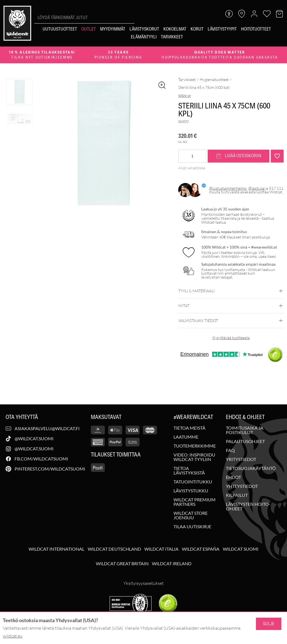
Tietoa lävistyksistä (189, 471)
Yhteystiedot (242, 486)
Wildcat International (56, 549)
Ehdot (233, 477)
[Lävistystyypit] (222, 29)
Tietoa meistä (189, 428)
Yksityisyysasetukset (143, 583)
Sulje (269, 624)
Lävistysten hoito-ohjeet (248, 506)
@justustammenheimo (228, 188)
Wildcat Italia (161, 549)
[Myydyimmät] (113, 29)
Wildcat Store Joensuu (191, 515)
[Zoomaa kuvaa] (162, 85)
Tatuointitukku (193, 482)
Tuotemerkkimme (195, 446)
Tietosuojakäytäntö (251, 468)
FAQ (230, 450)
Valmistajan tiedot (231, 321)
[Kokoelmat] (175, 29)
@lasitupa (256, 188)
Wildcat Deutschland (114, 549)
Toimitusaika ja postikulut (245, 430)
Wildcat (185, 96)
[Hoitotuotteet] (256, 29)
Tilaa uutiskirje (192, 527)
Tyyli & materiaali (231, 291)
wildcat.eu (13, 636)
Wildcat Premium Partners (195, 502)
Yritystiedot (241, 459)
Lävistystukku (191, 491)
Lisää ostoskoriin (239, 156)
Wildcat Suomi (241, 549)
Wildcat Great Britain (122, 564)
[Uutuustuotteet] (60, 29)
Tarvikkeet (187, 79)
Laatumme (186, 437)
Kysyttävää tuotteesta (231, 338)
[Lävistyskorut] (144, 29)
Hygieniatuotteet (214, 79)
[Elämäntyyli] (144, 37)
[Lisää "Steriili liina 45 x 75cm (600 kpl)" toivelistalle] (277, 156)
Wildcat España (201, 549)
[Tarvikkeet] (172, 37)
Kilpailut (237, 495)
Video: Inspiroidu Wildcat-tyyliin (194, 457)
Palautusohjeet (245, 441)
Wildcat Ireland (172, 564)
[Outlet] (89, 29)
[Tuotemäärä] (192, 156)
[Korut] (197, 29)
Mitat (231, 306)
